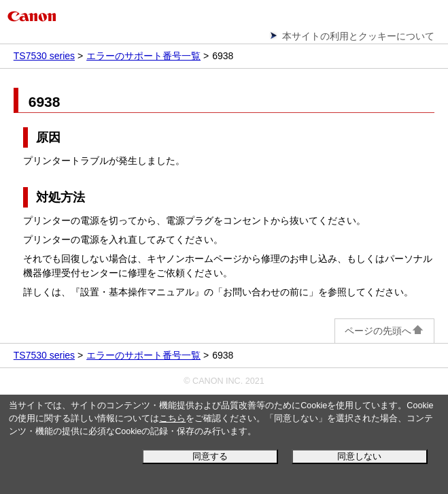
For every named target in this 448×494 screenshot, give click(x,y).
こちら (172, 418)
